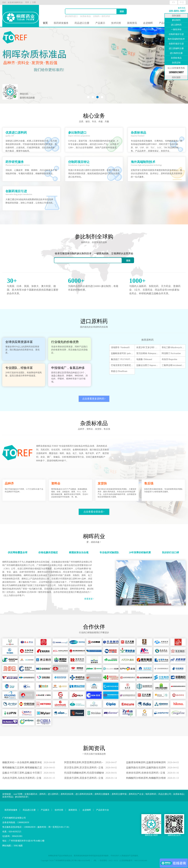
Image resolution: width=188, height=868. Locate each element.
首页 (45, 23)
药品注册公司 (165, 794)
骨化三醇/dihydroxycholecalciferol (173, 347)
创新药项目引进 (16, 191)
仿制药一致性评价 (102, 16)
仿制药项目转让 (79, 162)
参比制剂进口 (71, 16)
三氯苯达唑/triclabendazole (173, 365)
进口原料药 (53, 794)
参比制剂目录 (21, 797)
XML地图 (18, 846)
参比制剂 (176, 20)
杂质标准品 (85, 16)
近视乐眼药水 (31, 794)
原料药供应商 (67, 794)
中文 (182, 2)
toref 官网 (18, 794)
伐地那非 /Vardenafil (120, 347)
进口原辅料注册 (176, 48)
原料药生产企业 (136, 794)
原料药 (42, 794)
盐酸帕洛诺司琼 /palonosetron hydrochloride (122, 353)
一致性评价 (176, 30)
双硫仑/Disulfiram (119, 371)
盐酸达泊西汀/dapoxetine (147, 365)
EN (174, 2)
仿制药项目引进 (176, 34)
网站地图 (7, 846)
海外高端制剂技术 (143, 162)
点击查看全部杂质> (94, 512)
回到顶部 (176, 16)
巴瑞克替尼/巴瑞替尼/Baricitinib (122, 365)
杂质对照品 (8, 797)
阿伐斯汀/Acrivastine (171, 353)
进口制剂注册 (176, 53)
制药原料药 (151, 794)
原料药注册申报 (119, 794)
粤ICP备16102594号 (82, 861)
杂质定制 (176, 63)
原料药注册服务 (102, 794)
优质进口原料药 (16, 133)
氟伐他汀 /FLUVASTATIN (122, 359)
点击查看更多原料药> (94, 399)
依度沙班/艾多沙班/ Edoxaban (147, 347)
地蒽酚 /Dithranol (144, 359)
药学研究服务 (15, 162)
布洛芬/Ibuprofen (169, 359)
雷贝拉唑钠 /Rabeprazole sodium (147, 353)
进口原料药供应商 (84, 794)
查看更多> (89, 599)
